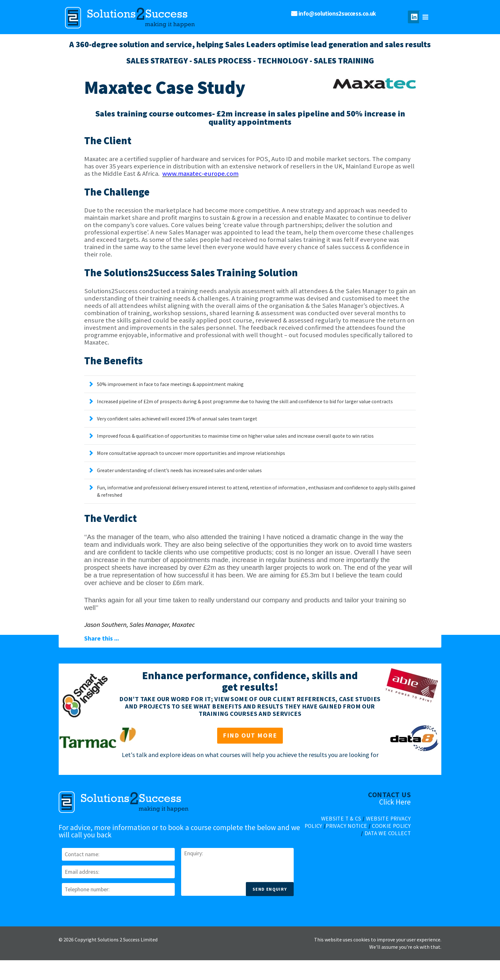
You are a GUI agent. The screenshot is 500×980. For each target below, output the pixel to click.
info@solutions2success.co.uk (334, 14)
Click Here (395, 802)
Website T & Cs (341, 819)
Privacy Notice (346, 826)
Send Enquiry (270, 889)
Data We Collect (388, 833)
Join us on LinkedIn (414, 17)
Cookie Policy (391, 826)
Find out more (250, 735)
